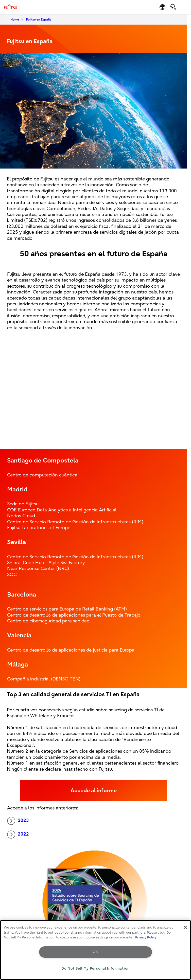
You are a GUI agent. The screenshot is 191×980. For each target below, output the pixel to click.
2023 (18, 821)
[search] (173, 7)
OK (95, 952)
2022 (18, 835)
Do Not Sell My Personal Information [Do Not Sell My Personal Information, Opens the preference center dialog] (95, 968)
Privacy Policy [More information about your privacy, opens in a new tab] (146, 937)
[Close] (185, 927)
